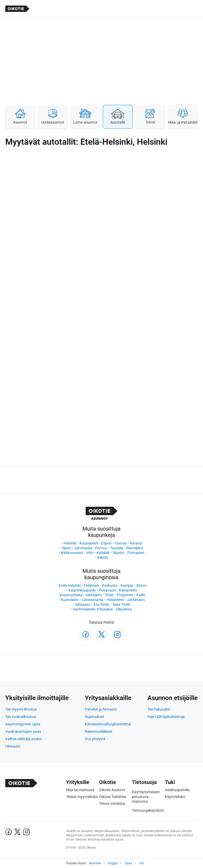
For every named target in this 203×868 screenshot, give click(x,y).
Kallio (141, 595)
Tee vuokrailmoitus (21, 717)
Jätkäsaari (136, 600)
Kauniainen (89, 543)
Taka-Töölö (121, 604)
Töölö (109, 595)
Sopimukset (94, 717)
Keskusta (110, 585)
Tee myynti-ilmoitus (21, 709)
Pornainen (136, 553)
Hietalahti (94, 595)
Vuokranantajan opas (23, 731)
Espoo (106, 543)
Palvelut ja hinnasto (101, 709)
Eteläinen (91, 585)
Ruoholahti (70, 600)
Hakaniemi (115, 600)
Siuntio (119, 553)
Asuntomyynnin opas (23, 724)
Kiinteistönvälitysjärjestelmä (108, 724)
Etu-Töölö (101, 604)
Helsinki (70, 543)
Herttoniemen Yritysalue (93, 609)
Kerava (136, 543)
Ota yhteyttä (95, 739)
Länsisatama (93, 600)
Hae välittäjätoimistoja (166, 717)
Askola (103, 557)
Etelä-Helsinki (70, 585)
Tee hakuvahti (159, 709)
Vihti (90, 553)
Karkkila (103, 553)
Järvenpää (83, 548)
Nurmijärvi (135, 548)
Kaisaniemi (128, 590)
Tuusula (117, 548)
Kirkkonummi (72, 553)
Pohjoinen (125, 595)
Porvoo (101, 548)
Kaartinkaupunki (82, 590)
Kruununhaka (71, 595)
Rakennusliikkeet (99, 731)
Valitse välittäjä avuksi (24, 739)
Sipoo (66, 548)
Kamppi (127, 585)
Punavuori (107, 590)
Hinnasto (13, 746)
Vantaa (121, 543)
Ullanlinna (124, 609)
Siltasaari (83, 604)
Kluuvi (141, 585)
